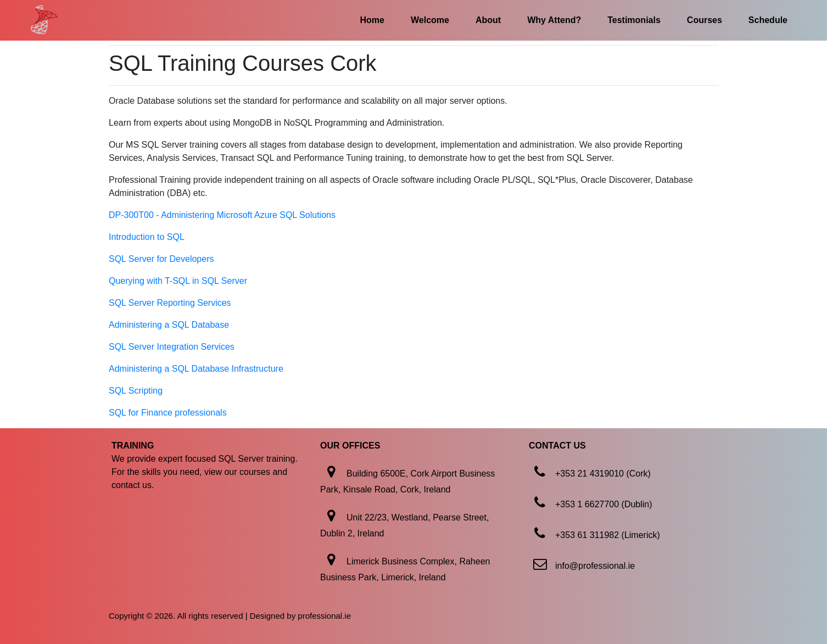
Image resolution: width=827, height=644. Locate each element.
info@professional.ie (595, 566)
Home (372, 20)
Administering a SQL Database (169, 325)
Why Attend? (554, 20)
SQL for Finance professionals (168, 413)
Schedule (768, 20)
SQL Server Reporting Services (170, 303)
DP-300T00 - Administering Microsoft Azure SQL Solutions (222, 215)
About (488, 20)
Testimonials (634, 20)
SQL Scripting (136, 391)
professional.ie (324, 616)
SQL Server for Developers (161, 259)
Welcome (430, 20)
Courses (705, 20)
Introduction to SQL (147, 237)
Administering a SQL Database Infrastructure (196, 369)
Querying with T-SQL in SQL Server (178, 281)
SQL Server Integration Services (172, 347)
